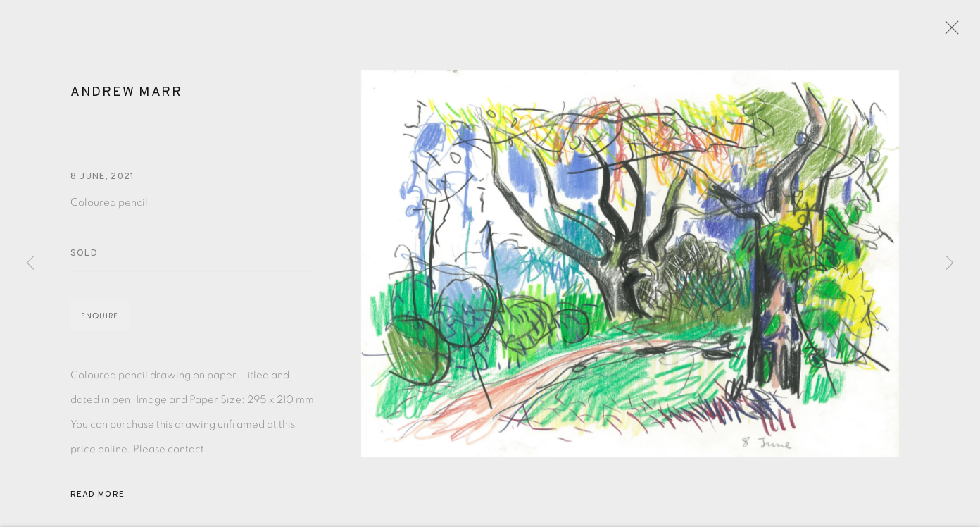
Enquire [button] (100, 322)
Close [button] (953, 32)
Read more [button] (98, 501)
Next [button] (950, 263)
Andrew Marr (126, 99)
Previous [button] (30, 263)
